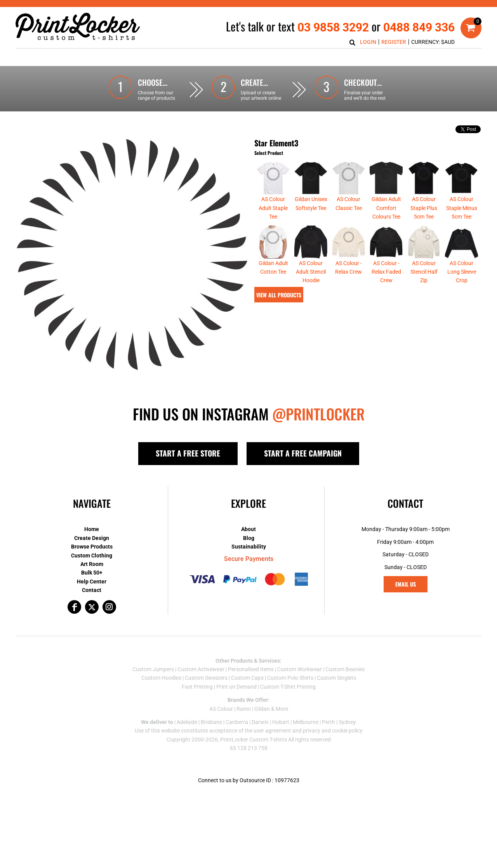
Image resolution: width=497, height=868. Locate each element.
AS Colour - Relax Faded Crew (386, 272)
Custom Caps (247, 678)
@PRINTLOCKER (318, 414)
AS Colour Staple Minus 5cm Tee (462, 208)
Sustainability (249, 547)
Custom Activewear (201, 669)
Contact (92, 590)
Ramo (244, 709)
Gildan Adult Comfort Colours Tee (386, 208)
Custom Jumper (152, 669)
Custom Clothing (92, 556)
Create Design (92, 538)
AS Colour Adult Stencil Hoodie (311, 272)
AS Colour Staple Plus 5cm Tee (424, 208)
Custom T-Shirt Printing (288, 687)
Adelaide (187, 722)
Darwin (260, 722)
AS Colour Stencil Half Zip (424, 272)
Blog (249, 538)
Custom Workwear (300, 669)
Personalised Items (251, 669)
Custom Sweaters (206, 678)
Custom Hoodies (161, 678)
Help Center (92, 582)
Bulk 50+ (92, 573)
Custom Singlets (336, 678)
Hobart (281, 722)
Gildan (262, 709)
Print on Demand (236, 687)
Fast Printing (197, 687)
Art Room (92, 564)
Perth (328, 722)
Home (92, 529)
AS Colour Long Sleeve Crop (462, 272)
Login (368, 42)
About (248, 529)
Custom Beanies (345, 669)
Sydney (347, 722)
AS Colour (221, 709)
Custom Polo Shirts (290, 678)
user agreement (272, 731)
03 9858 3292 (333, 27)
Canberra (237, 722)
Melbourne (306, 722)
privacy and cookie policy (333, 731)
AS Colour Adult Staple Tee (273, 208)
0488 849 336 (419, 27)
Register (394, 42)
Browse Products (92, 547)
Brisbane (211, 722)
